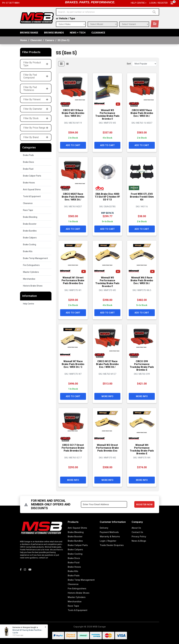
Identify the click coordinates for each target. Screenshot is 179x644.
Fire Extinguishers (31, 265)
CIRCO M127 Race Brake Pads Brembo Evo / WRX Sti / (107, 364)
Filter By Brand (36, 137)
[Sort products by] (144, 64)
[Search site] (155, 12)
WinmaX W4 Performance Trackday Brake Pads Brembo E (142, 449)
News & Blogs (139, 541)
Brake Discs (28, 162)
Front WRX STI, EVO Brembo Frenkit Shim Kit (142, 197)
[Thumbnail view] (61, 64)
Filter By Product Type (36, 64)
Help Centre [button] (138, 3)
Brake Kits (28, 251)
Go (155, 24)
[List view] (67, 64)
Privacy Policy (139, 536)
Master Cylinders (31, 272)
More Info (107, 396)
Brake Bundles (30, 231)
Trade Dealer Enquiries (112, 545)
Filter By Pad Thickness (36, 89)
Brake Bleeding (30, 217)
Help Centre (29, 304)
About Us (136, 528)
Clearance (98, 33)
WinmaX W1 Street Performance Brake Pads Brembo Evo (73, 280)
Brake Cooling (30, 245)
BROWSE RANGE (29, 33)
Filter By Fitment (36, 99)
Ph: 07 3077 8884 (11, 3)
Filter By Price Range (36, 128)
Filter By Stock (36, 118)
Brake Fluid (28, 169)
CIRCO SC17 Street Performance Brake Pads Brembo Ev (73, 448)
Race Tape (28, 210)
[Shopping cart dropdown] (173, 3)
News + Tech (78, 33)
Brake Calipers (30, 238)
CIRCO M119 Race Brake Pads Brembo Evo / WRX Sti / (73, 113)
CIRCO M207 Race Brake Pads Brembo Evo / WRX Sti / (142, 113)
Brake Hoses (29, 183)
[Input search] (104, 12)
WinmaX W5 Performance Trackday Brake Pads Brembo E (107, 282)
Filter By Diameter (36, 109)
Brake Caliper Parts (32, 176)
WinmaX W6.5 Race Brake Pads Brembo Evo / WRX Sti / (142, 280)
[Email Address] (104, 504)
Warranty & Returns (110, 536)
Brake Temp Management (35, 258)
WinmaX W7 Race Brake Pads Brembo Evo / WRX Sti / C (73, 364)
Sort (129, 64)
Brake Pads (28, 155)
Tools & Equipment (32, 196)
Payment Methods (109, 532)
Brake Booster (30, 224)
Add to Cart (73, 145)
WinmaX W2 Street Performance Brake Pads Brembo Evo (107, 448)
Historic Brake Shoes (33, 286)
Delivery (104, 528)
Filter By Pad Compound (36, 76)
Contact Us (137, 532)
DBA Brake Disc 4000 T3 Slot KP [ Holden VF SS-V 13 (107, 197)
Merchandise (29, 279)
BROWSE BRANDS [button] (54, 33)
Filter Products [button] (31, 52)
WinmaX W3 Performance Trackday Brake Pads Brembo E (107, 115)
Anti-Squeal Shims (32, 190)
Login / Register (159, 3)
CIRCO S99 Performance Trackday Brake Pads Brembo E (142, 366)
